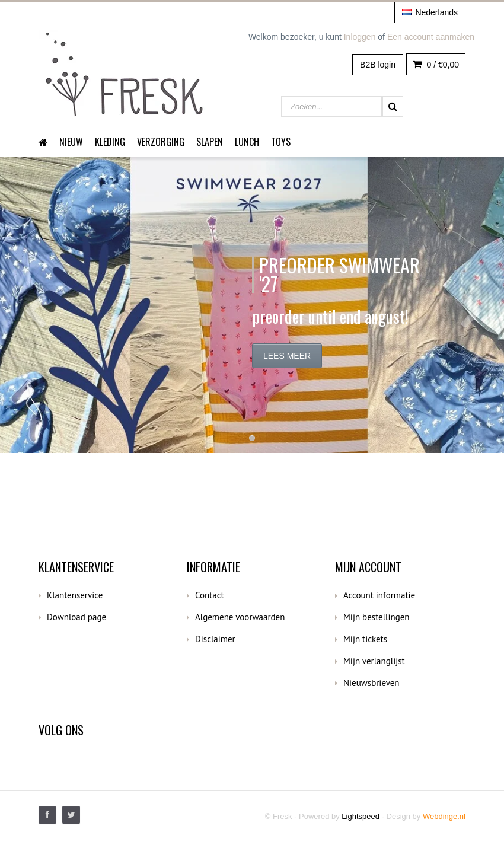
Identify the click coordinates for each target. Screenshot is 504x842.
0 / (436, 65)
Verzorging (161, 142)
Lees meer (287, 356)
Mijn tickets (365, 639)
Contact (210, 595)
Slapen (210, 142)
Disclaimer (215, 639)
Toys (281, 142)
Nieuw (71, 142)
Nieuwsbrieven (371, 683)
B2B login (378, 65)
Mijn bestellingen (377, 617)
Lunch (247, 142)
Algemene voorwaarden (240, 617)
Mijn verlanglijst (374, 661)
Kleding (110, 142)
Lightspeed (361, 816)
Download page (76, 617)
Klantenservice (75, 595)
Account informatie (379, 595)
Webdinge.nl (444, 816)
